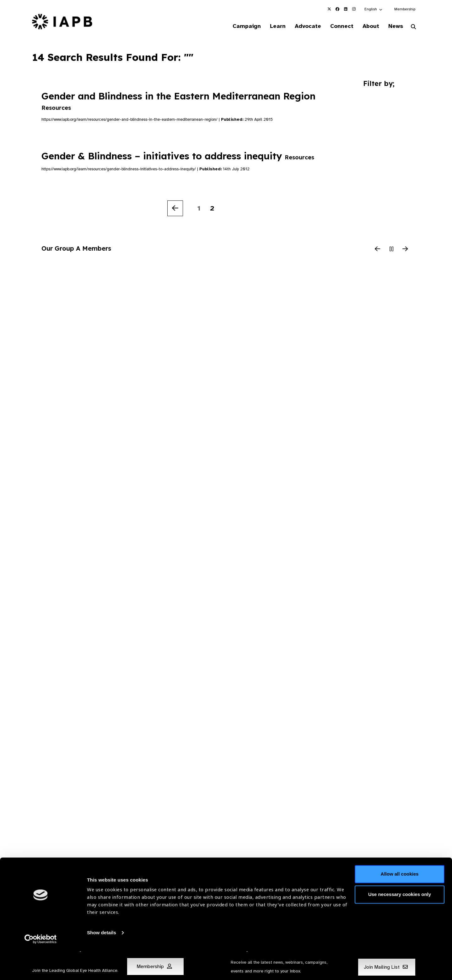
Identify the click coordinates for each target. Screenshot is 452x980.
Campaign (237, 26)
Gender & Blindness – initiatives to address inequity (178, 157)
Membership (405, 9)
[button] (374, 9)
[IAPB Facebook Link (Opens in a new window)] (337, 9)
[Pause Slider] (391, 250)
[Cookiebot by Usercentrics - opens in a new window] (41, 968)
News (394, 26)
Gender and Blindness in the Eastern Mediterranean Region (178, 101)
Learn (270, 26)
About (368, 26)
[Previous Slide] (378, 250)
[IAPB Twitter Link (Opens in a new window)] (329, 9)
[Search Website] (413, 28)
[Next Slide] (405, 250)
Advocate (302, 26)
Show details (102, 961)
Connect (337, 26)
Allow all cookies (400, 903)
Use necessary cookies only (400, 923)
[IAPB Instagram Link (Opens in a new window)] (354, 9)
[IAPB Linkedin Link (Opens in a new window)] (346, 9)
